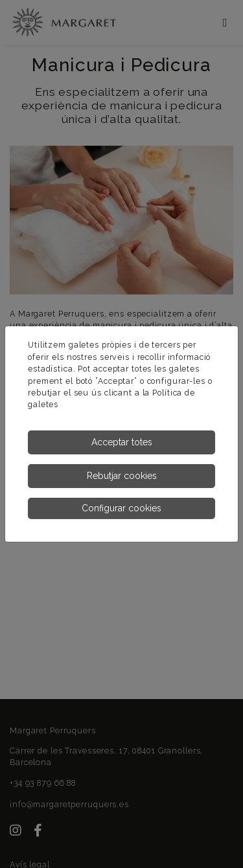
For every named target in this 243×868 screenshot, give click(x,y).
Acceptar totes (122, 442)
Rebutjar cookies (122, 476)
